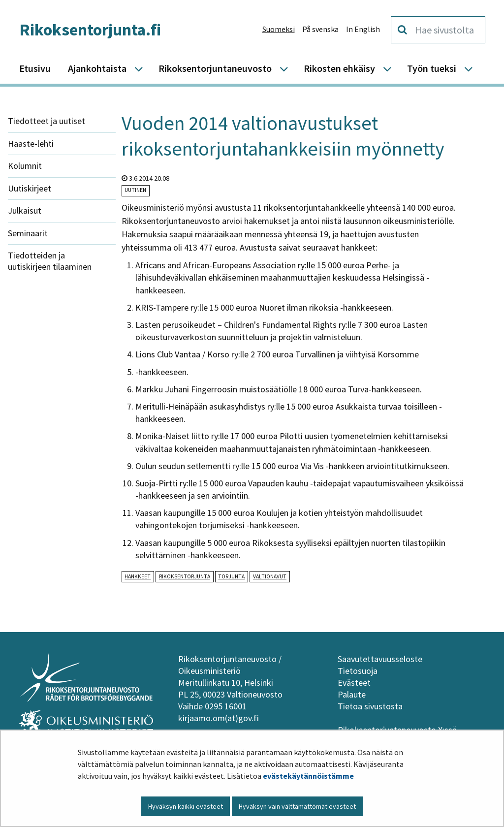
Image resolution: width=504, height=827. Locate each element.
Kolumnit (25, 166)
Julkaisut (25, 210)
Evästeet (354, 683)
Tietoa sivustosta (370, 706)
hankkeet (138, 576)
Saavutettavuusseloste (380, 659)
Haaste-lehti (31, 143)
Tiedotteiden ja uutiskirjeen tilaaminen (50, 261)
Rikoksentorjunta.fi (90, 30)
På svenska (320, 29)
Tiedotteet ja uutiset (47, 121)
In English (363, 29)
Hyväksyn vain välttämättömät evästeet (297, 806)
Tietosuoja (358, 671)
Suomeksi (279, 29)
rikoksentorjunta (185, 576)
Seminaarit (28, 233)
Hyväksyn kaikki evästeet (186, 806)
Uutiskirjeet (30, 188)
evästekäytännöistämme (308, 776)
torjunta (231, 576)
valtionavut (270, 576)
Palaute (352, 694)
